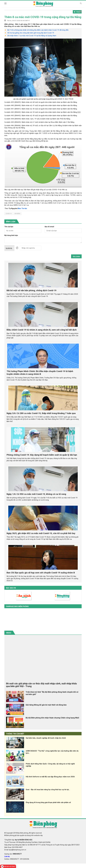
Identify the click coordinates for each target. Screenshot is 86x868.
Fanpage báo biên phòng (17, 606)
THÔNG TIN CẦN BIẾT (15, 734)
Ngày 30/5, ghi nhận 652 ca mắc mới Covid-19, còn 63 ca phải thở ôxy (41, 533)
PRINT (77, 12)
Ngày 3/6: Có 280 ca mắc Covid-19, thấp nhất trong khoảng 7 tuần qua (41, 413)
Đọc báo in (11, 588)
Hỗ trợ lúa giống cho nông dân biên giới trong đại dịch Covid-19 (31, 33)
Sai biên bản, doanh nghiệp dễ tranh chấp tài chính (46, 738)
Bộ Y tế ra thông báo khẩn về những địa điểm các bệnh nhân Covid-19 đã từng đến (38, 30)
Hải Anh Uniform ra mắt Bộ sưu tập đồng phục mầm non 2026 (50, 777)
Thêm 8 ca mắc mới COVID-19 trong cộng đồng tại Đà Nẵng (43, 17)
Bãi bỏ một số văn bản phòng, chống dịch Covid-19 (31, 290)
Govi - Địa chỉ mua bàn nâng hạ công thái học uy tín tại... (48, 790)
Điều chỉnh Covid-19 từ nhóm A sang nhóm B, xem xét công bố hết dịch (42, 330)
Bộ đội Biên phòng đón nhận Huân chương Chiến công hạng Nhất (52, 718)
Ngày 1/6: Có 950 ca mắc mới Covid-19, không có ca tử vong (36, 494)
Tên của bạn (9, 227)
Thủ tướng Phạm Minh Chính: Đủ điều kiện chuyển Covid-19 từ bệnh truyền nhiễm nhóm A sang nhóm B (40, 373)
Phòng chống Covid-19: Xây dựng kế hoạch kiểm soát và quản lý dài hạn (42, 455)
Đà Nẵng (17, 214)
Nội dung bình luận (11, 235)
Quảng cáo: (13, 854)
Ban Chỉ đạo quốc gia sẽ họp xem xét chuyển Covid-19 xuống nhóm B (41, 573)
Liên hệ (7, 856)
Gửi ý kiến (76, 257)
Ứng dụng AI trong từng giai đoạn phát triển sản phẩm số (48, 802)
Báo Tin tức (23, 208)
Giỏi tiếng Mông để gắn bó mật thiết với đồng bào (46, 705)
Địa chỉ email (49, 227)
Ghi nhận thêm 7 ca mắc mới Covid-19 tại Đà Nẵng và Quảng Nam (32, 36)
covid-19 (9, 214)
